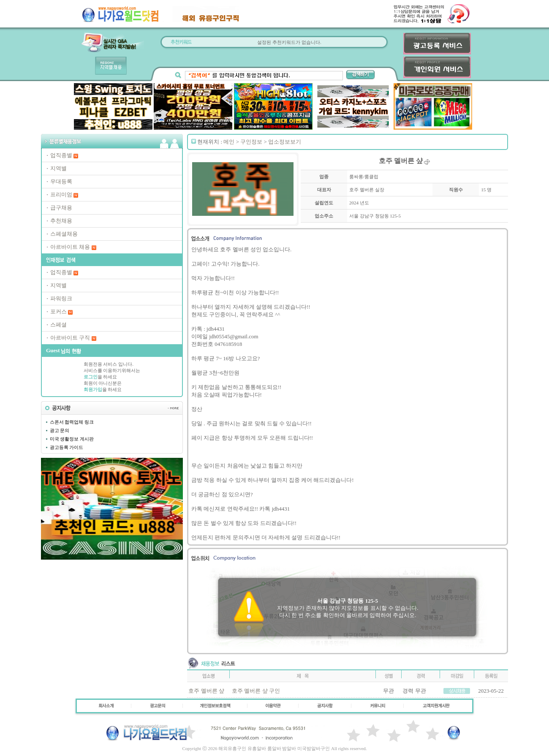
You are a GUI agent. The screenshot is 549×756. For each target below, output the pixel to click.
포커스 (58, 311)
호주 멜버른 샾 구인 (256, 691)
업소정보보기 (285, 142)
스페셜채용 (64, 234)
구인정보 (251, 142)
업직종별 (61, 155)
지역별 (58, 168)
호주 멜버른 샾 (206, 691)
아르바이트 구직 (70, 338)
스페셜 (58, 325)
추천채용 (61, 221)
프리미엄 (61, 194)
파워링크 (61, 298)
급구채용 (61, 208)
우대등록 (61, 181)
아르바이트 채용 (70, 247)
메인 (229, 142)
